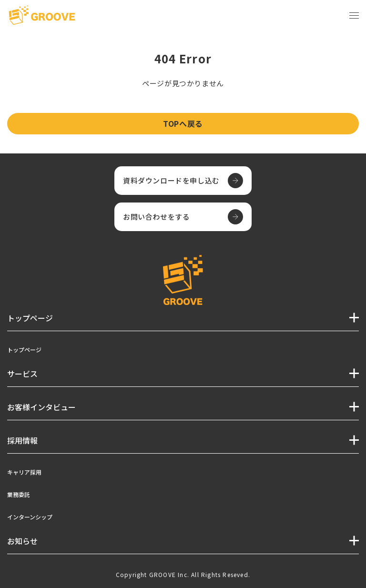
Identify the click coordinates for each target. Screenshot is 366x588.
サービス (22, 374)
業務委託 (19, 494)
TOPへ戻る (183, 123)
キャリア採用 (24, 472)
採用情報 (22, 440)
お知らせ (22, 541)
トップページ (24, 350)
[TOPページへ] (42, 16)
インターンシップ (30, 517)
